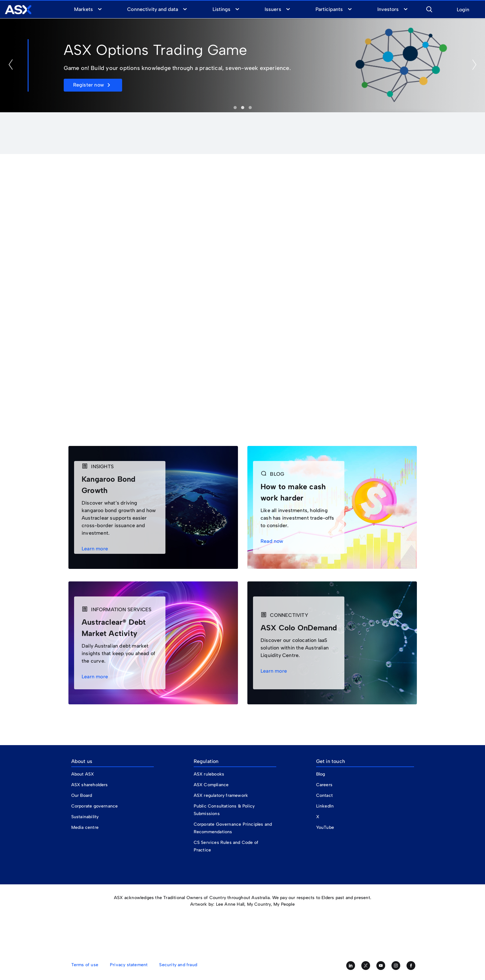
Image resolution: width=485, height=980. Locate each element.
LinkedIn (325, 806)
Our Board (82, 795)
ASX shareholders (90, 785)
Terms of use (85, 965)
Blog (321, 774)
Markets (84, 9)
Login (463, 10)
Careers (324, 785)
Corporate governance (95, 806)
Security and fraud (178, 965)
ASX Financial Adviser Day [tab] (250, 108)
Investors (388, 9)
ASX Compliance (211, 785)
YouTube (325, 827)
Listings (221, 9)
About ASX (83, 774)
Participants (329, 9)
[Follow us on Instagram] (396, 966)
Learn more (97, 549)
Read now (274, 541)
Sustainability (85, 817)
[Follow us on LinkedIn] (351, 966)
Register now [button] (89, 85)
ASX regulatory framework (221, 795)
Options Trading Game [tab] (243, 108)
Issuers (273, 9)
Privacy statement (129, 965)
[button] (429, 8)
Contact (324, 795)
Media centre (85, 827)
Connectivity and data (153, 9)
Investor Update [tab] (235, 108)
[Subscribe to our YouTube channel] (381, 966)
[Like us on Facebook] (411, 966)
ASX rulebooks (209, 774)
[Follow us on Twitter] (366, 966)
